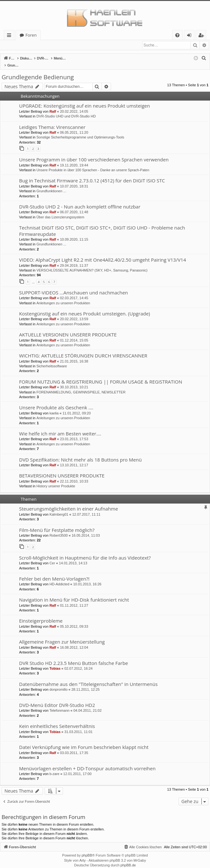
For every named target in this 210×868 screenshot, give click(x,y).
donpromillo (58, 683)
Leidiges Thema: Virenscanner (52, 121)
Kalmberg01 (59, 508)
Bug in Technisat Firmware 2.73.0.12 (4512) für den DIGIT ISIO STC (92, 174)
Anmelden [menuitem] (191, 36)
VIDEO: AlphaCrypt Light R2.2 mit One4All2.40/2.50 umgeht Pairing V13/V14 (102, 253)
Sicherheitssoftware (52, 360)
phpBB (87, 849)
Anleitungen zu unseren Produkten (63, 297)
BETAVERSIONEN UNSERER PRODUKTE (62, 469)
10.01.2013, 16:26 (87, 578)
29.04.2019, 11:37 (74, 259)
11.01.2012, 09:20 (77, 407)
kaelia (54, 407)
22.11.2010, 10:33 (74, 475)
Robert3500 (59, 529)
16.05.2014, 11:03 (86, 529)
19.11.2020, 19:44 (74, 159)
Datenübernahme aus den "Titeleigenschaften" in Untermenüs (88, 678)
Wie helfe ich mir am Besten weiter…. (60, 427)
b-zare (54, 767)
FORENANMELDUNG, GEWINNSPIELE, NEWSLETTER (81, 386)
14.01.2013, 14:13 (73, 557)
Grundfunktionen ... (51, 185)
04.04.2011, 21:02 (88, 704)
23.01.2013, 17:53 (74, 433)
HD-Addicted (59, 578)
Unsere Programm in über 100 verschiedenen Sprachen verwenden (94, 153)
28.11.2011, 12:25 (86, 683)
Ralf (53, 105)
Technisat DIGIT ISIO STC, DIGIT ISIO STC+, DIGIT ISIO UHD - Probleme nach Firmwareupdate (102, 224)
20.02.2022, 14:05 (74, 105)
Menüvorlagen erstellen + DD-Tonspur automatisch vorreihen (87, 762)
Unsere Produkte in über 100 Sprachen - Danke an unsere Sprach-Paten (93, 164)
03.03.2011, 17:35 (74, 746)
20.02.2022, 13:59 (74, 313)
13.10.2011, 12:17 (74, 459)
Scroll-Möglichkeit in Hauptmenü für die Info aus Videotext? (85, 551)
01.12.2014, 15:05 (74, 334)
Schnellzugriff (10, 36)
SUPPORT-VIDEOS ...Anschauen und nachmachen (73, 286)
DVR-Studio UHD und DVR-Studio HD (66, 110)
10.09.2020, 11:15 (74, 233)
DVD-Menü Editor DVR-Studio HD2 (57, 699)
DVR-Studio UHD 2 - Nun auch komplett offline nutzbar (80, 200)
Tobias (55, 662)
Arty (83, 854)
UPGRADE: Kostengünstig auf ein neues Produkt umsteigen (84, 99)
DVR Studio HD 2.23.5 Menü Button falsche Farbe (73, 657)
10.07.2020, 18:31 (74, 180)
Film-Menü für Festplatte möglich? (57, 524)
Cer (52, 557)
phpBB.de (128, 859)
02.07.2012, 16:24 (78, 662)
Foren (31, 35)
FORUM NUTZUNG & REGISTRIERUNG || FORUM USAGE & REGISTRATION (101, 375)
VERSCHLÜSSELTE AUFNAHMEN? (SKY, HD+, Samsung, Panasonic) (92, 264)
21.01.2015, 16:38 (74, 355)
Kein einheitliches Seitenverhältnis (57, 720)
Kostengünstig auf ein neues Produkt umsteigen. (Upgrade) (85, 307)
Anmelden (16, 45)
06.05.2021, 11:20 (74, 126)
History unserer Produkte (56, 480)
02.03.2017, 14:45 (74, 292)
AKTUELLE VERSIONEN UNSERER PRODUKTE (68, 328)
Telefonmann (59, 704)
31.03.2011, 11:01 (78, 725)
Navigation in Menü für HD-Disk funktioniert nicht (74, 593)
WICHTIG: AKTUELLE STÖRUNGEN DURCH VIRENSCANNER (83, 349)
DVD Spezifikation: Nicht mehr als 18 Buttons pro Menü (80, 453)
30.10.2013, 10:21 (74, 381)
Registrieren (44, 45)
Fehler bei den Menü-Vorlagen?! (54, 572)
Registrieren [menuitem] (202, 36)
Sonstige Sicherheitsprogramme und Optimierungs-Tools (80, 131)
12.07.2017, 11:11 (86, 508)
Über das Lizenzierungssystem (60, 211)
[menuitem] (177, 35)
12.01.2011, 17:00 (77, 767)
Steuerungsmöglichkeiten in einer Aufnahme (69, 502)
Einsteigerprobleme (41, 614)
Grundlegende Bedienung (38, 71)
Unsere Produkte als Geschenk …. (56, 401)
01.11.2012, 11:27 (74, 599)
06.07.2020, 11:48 (74, 206)
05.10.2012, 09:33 (74, 620)
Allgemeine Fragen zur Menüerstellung (62, 635)
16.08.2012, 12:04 (74, 641)
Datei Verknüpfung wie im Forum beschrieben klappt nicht (84, 741)
